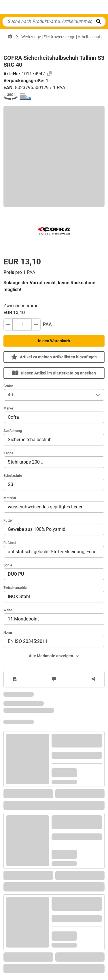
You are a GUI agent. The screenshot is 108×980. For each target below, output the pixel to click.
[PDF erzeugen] (15, 679)
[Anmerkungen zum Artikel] (54, 679)
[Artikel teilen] (93, 679)
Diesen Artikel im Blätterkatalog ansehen (54, 373)
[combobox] (48, 395)
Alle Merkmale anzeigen (54, 656)
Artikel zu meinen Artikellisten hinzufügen (54, 357)
